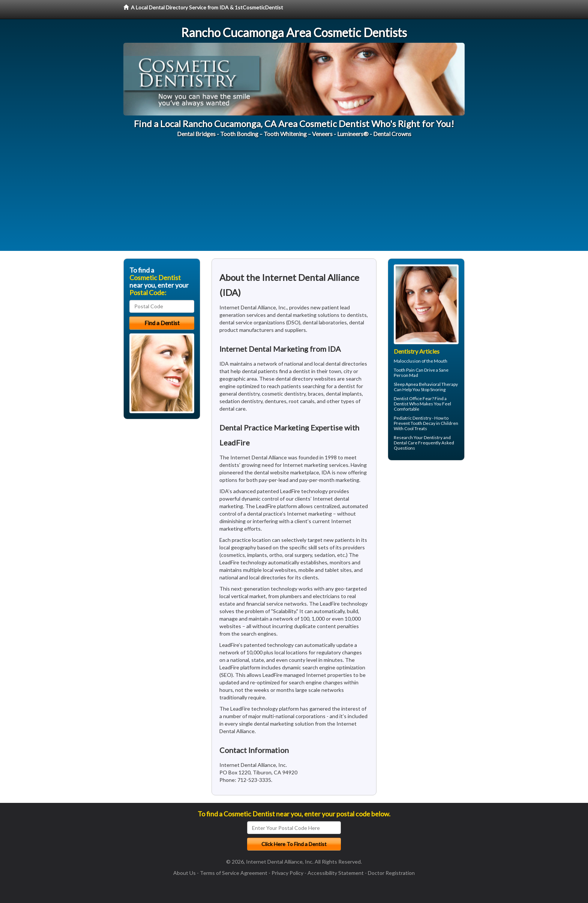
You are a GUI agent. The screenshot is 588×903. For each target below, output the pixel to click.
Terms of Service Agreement (234, 873)
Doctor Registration (391, 873)
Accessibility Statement (336, 873)
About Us (184, 873)
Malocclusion (407, 361)
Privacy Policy (287, 873)
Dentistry (433, 437)
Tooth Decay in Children (434, 423)
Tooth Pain (404, 370)
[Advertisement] (294, 198)
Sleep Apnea (406, 384)
